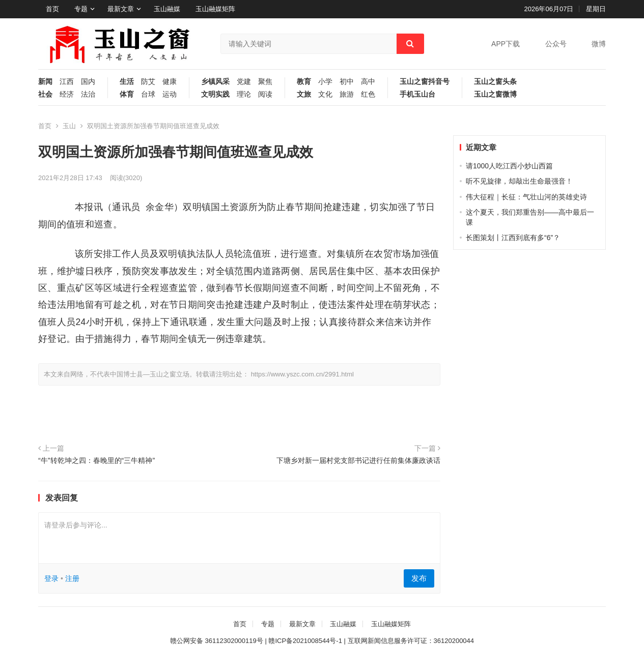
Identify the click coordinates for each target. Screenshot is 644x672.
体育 (127, 94)
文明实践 (215, 94)
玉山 (69, 126)
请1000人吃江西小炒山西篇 (509, 166)
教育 (304, 82)
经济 (67, 94)
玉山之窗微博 (495, 94)
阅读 (265, 94)
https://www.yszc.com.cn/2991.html (302, 374)
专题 (81, 9)
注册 (72, 578)
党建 (244, 82)
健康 (170, 82)
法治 (88, 94)
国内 (88, 82)
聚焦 (265, 82)
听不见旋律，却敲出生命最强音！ (519, 181)
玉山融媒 (167, 9)
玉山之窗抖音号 (425, 82)
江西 (67, 82)
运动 (170, 94)
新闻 (45, 82)
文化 (325, 94)
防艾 (148, 82)
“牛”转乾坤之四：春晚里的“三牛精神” (96, 460)
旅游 (347, 94)
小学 (325, 82)
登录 (51, 578)
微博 (599, 44)
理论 (244, 94)
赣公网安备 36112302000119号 (217, 641)
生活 (127, 82)
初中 (347, 82)
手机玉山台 (417, 94)
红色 (368, 94)
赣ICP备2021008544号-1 (305, 641)
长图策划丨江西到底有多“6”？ (513, 238)
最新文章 (121, 9)
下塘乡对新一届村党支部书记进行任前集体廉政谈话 (358, 460)
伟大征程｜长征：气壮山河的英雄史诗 (526, 197)
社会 (45, 94)
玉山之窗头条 (495, 82)
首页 (52, 9)
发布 (419, 578)
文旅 (304, 94)
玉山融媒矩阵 (215, 9)
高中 (368, 82)
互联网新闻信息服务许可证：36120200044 (411, 641)
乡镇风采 (215, 82)
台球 (148, 94)
